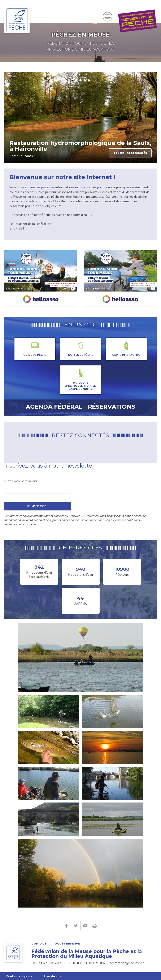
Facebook (66, 926)
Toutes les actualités (130, 153)
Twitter (76, 926)
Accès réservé (68, 944)
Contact (39, 944)
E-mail (85, 926)
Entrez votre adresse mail (21, 481)
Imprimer (95, 926)
